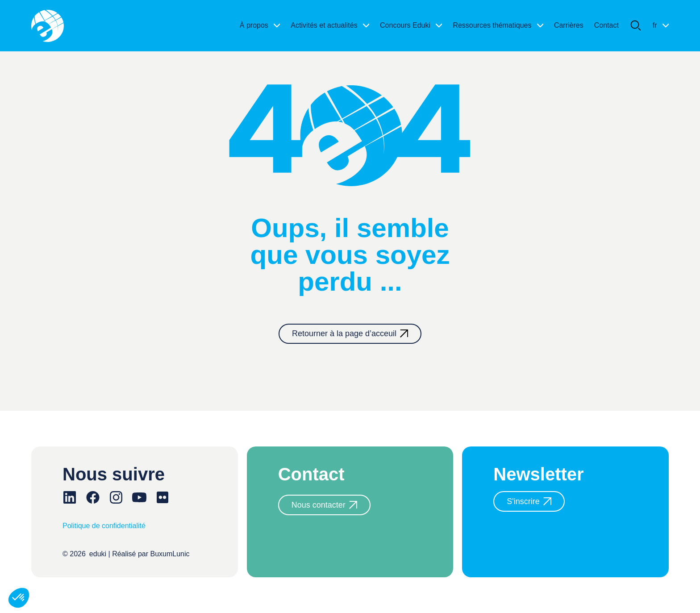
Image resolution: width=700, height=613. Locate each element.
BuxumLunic (170, 554)
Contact (606, 25)
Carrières (569, 25)
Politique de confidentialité (104, 526)
